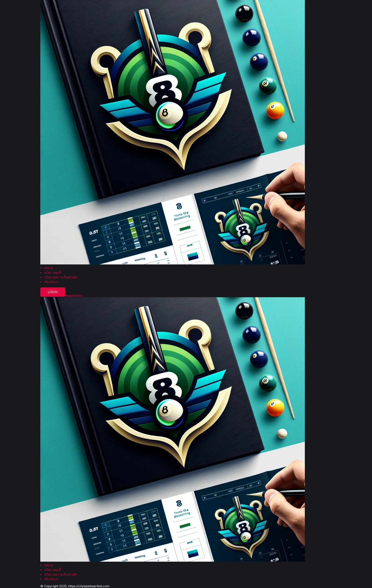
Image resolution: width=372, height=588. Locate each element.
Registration (74, 296)
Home (49, 268)
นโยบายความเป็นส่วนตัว (61, 277)
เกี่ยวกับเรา (52, 282)
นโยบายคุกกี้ (53, 273)
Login (53, 292)
